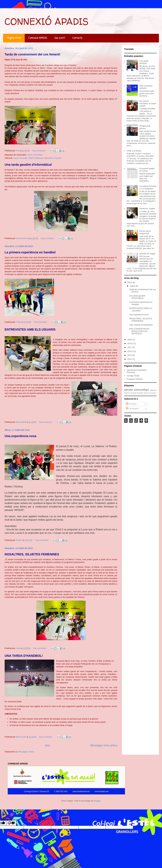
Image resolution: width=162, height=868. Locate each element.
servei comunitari (35, 155)
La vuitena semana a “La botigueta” (148, 187)
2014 (130, 359)
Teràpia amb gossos (145, 127)
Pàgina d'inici (14, 38)
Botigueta (153, 390)
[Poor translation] (11, 823)
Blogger (97, 801)
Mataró (141, 393)
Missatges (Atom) (26, 752)
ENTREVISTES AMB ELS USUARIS (30, 329)
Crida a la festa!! (134, 151)
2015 (130, 355)
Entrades (131, 404)
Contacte (77, 38)
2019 (130, 343)
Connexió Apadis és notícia (147, 170)
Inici (48, 745)
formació (153, 393)
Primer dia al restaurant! (145, 232)
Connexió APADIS (38, 38)
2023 (130, 282)
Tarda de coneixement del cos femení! (32, 54)
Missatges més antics (104, 745)
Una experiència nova (21, 436)
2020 (130, 340)
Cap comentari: (39, 151)
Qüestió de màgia (147, 254)
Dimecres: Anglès (147, 209)
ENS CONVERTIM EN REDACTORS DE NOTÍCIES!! (139, 331)
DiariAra (127, 393)
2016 (130, 351)
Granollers (134, 393)
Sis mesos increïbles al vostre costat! (148, 103)
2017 (130, 347)
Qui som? (60, 38)
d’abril (133, 286)
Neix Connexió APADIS (146, 87)
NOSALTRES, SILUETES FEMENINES (32, 554)
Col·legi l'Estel (133, 376)
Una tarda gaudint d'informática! (28, 165)
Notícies (147, 393)
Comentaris (132, 408)
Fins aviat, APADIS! (144, 62)
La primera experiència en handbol (30, 252)
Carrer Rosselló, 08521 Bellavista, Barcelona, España (37, 158)
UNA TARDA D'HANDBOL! (24, 656)
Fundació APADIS (135, 379)
